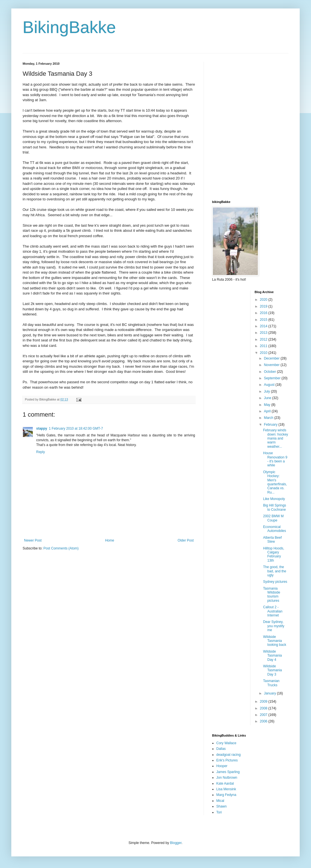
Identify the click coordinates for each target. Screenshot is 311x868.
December (272, 358)
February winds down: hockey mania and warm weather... (275, 438)
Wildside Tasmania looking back (275, 641)
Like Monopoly (274, 499)
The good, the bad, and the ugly (275, 571)
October (270, 372)
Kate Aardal (225, 783)
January (270, 693)
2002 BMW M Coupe (273, 518)
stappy (42, 428)
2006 (264, 721)
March (269, 418)
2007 (264, 715)
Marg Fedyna (226, 795)
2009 (264, 702)
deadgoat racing (228, 755)
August (270, 385)
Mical (220, 801)
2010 (264, 353)
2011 (264, 346)
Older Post (186, 540)
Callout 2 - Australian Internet (273, 611)
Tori (219, 812)
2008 (264, 708)
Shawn (222, 806)
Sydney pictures (275, 582)
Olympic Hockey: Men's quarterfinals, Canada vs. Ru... (275, 482)
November (272, 365)
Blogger (176, 843)
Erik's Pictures (227, 760)
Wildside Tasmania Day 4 (272, 656)
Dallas (221, 749)
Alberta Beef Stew (272, 540)
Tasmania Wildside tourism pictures (271, 595)
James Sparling (228, 772)
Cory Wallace (226, 743)
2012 (264, 339)
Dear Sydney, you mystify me (274, 626)
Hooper (222, 766)
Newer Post (33, 540)
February (271, 425)
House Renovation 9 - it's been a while (275, 459)
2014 (264, 326)
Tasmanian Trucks (271, 683)
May (267, 405)
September (273, 378)
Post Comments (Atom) (61, 548)
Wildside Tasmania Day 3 (272, 670)
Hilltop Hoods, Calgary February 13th (274, 554)
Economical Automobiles (274, 529)
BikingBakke (69, 27)
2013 (264, 333)
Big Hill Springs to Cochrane (274, 507)
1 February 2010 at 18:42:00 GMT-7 (76, 428)
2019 (264, 306)
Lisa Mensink (226, 789)
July (267, 391)
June (268, 398)
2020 (264, 300)
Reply (41, 452)
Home (110, 540)
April (268, 411)
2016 (264, 313)
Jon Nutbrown (227, 778)
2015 (264, 320)
